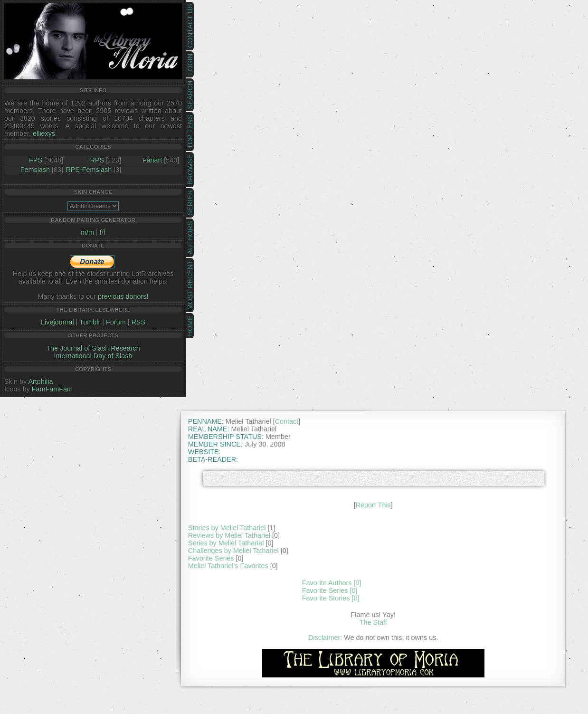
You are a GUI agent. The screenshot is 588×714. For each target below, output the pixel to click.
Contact (287, 421)
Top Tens (190, 132)
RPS (97, 160)
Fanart (152, 160)
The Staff (373, 622)
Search (190, 95)
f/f (103, 232)
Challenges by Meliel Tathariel (233, 551)
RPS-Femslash (89, 170)
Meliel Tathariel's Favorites (228, 566)
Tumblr (90, 322)
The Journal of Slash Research (93, 348)
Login (190, 64)
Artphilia (40, 381)
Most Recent (190, 285)
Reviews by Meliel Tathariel (229, 535)
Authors (190, 238)
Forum (116, 322)
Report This (373, 505)
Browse (190, 170)
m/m (87, 232)
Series (190, 203)
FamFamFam (52, 389)
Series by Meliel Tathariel (226, 543)
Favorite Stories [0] (331, 598)
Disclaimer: (325, 638)
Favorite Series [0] (330, 590)
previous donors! (123, 296)
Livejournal (57, 322)
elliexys (44, 133)
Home (190, 326)
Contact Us (190, 26)
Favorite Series (211, 558)
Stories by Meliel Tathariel (227, 528)
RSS (138, 322)
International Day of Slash (93, 356)
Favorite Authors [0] (332, 583)
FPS (36, 160)
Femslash (35, 170)
